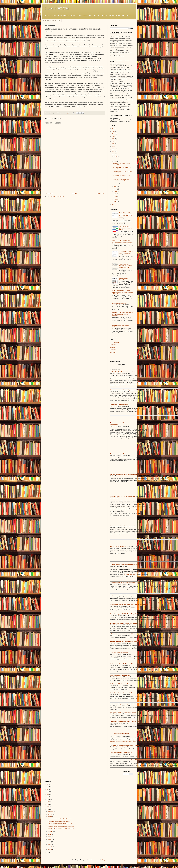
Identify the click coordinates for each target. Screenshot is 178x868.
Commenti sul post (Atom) (57, 196)
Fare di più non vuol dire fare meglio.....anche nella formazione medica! (129, 604)
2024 (113, 134)
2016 (113, 154)
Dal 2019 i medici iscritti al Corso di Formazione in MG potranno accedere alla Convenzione (122, 292)
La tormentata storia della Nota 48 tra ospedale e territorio (126, 526)
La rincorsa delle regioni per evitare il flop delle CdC (126, 252)
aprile (115, 194)
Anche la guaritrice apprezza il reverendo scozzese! (121, 180)
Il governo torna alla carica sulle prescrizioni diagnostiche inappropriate (129, 474)
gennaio (116, 202)
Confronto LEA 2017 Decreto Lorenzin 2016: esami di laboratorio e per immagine (122, 241)
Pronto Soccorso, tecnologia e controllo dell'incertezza (124, 721)
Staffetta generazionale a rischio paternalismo (122, 496)
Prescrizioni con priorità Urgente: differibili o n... (122, 164)
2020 (113, 144)
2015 (113, 205)
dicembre (116, 156)
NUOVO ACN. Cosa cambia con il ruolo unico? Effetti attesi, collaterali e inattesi (126, 215)
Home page (74, 193)
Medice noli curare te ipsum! (121, 733)
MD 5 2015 (113, 345)
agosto (115, 186)
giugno (115, 189)
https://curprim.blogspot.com (52, 21)
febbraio (116, 199)
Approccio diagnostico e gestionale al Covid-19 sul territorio (126, 228)
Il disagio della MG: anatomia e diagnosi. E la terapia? (125, 745)
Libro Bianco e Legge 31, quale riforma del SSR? (123, 712)
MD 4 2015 (117, 342)
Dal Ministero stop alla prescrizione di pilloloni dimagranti (126, 372)
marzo (115, 197)
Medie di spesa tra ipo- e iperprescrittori (121, 693)
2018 (113, 149)
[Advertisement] (75, 177)
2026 (113, 129)
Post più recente (49, 193)
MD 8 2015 (113, 347)
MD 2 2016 (113, 352)
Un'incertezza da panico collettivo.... (120, 405)
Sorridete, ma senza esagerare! (118, 546)
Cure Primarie (57, 8)
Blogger (104, 860)
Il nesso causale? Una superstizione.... (120, 675)
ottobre (115, 161)
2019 (113, 147)
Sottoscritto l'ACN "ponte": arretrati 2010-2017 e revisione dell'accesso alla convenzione (122, 314)
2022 (113, 139)
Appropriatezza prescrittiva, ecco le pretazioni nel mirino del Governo (129, 390)
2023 (113, 136)
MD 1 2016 (113, 350)
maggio (116, 191)
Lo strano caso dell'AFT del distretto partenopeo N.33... (125, 565)
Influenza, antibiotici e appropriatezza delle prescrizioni (125, 634)
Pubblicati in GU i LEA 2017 (119, 303)
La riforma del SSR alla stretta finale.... (121, 684)
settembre (116, 184)
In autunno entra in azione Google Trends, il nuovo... (122, 176)
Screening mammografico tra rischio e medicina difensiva (125, 642)
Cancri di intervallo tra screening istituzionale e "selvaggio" (126, 583)
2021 (113, 141)
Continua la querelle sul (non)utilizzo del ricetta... (60, 824)
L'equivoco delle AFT (116, 595)
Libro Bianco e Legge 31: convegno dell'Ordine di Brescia (125, 704)
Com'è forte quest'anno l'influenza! (120, 653)
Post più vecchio (100, 193)
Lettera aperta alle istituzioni (124, 279)
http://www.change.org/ (129, 575)
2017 (113, 152)
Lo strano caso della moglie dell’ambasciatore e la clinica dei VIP (127, 664)
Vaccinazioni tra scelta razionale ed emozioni (59, 821)
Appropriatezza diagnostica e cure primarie (122, 454)
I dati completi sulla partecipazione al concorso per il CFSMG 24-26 (126, 266)
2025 (113, 131)
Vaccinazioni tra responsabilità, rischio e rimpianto (124, 623)
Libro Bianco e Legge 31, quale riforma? (121, 753)
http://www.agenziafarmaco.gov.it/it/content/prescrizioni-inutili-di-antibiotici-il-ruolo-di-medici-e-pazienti (137, 742)
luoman (93, 860)
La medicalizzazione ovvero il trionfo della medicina (124, 760)
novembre (116, 159)
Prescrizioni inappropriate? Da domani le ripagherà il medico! (127, 614)
